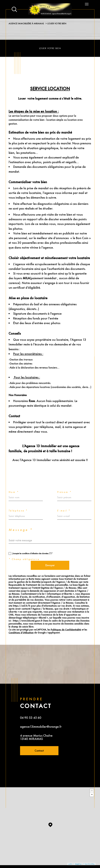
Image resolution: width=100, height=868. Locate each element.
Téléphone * (18, 500)
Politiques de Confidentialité (66, 620)
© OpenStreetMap (89, 854)
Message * (21, 520)
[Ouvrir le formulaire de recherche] (14, 9)
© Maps (78, 854)
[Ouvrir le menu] (87, 4)
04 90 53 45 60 (31, 707)
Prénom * (64, 482)
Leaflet (70, 854)
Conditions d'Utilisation (21, 623)
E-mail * (64, 500)
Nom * (14, 482)
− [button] (92, 784)
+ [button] (92, 781)
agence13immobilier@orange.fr (41, 716)
